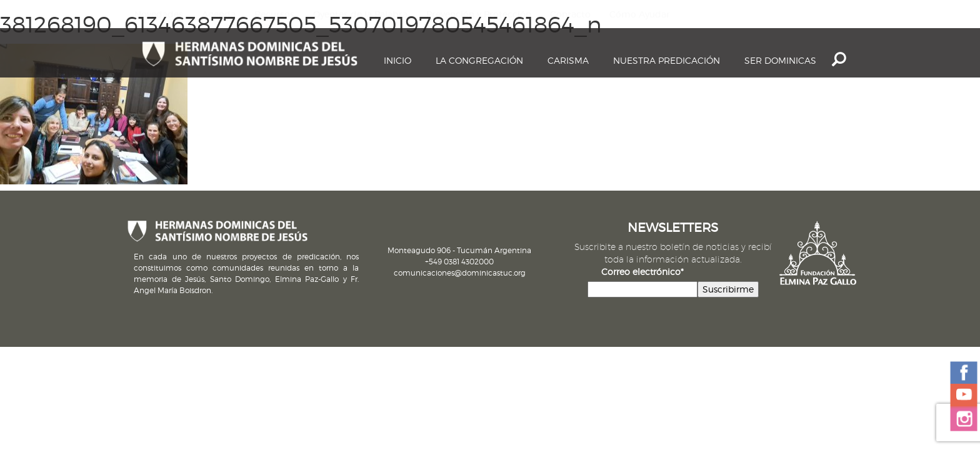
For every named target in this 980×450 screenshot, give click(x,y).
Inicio (397, 60)
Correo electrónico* (642, 272)
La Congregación (479, 60)
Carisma (568, 60)
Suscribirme (728, 289)
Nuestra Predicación (667, 60)
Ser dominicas (780, 60)
